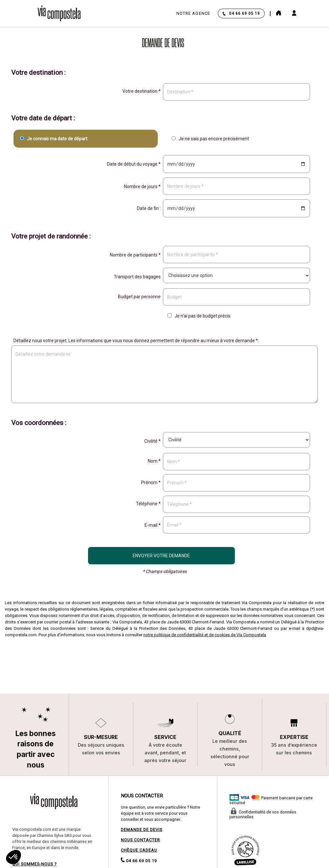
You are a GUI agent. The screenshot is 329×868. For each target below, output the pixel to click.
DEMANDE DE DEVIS (142, 830)
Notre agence (193, 13)
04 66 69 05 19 (245, 13)
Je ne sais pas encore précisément (209, 139)
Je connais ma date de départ (53, 139)
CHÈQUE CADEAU (139, 850)
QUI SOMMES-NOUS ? (34, 864)
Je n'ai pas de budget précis (198, 316)
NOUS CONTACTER (140, 840)
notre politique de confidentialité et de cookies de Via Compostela (205, 635)
